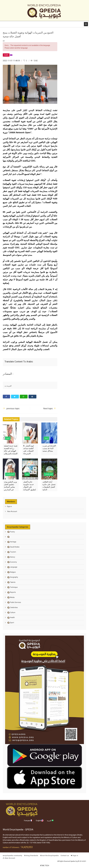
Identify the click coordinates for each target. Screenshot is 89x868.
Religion (11, 572)
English (40, 820)
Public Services (14, 602)
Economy (12, 562)
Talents (11, 582)
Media (11, 597)
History (11, 557)
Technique (12, 587)
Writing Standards (31, 856)
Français (28, 820)
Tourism (11, 552)
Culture (11, 612)
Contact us (65, 856)
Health (11, 617)
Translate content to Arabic (19, 362)
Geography (12, 577)
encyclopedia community (12, 856)
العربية (50, 820)
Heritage (12, 542)
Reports (11, 592)
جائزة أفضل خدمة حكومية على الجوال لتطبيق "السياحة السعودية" (30, 487)
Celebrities (12, 607)
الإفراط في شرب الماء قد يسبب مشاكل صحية (49, 448)
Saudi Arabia (13, 547)
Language (12, 567)
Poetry (11, 532)
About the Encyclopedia (49, 856)
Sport (10, 623)
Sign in (9, 506)
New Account (12, 511)
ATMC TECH (45, 866)
